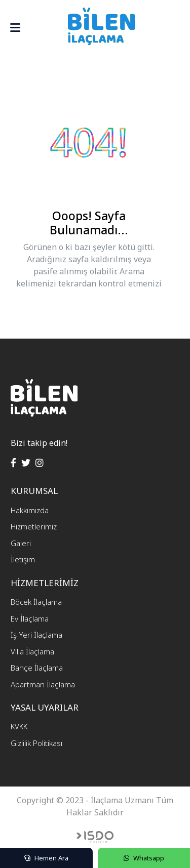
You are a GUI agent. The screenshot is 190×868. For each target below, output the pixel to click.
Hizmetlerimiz (34, 526)
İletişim (23, 559)
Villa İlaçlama (32, 651)
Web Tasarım (95, 837)
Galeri (21, 543)
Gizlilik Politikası (36, 743)
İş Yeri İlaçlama (36, 635)
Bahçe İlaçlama (37, 668)
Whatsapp (144, 858)
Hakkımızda (30, 510)
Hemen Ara (46, 858)
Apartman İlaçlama (43, 684)
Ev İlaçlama (30, 618)
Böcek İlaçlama (36, 602)
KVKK (19, 726)
